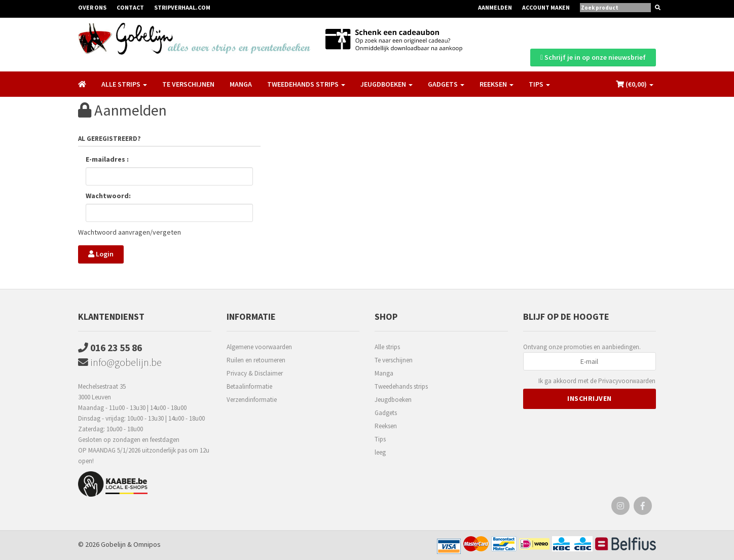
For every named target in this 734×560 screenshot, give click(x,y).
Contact (130, 7)
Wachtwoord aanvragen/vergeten (130, 232)
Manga (241, 82)
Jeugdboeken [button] (387, 82)
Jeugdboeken (393, 399)
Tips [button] (539, 82)
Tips (380, 438)
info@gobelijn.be (120, 362)
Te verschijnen (188, 82)
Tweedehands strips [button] (306, 82)
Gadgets (386, 412)
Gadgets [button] (446, 82)
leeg (380, 451)
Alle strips (387, 346)
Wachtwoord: (108, 196)
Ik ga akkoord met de (597, 380)
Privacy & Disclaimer (255, 372)
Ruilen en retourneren (256, 359)
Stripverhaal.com (182, 7)
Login (101, 254)
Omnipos (147, 544)
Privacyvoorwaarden (627, 380)
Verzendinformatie (252, 399)
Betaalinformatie (249, 385)
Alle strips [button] (124, 82)
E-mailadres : (107, 159)
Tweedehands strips (401, 385)
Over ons (92, 7)
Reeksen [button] (497, 82)
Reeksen (386, 425)
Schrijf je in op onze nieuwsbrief (593, 55)
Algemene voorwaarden (259, 346)
